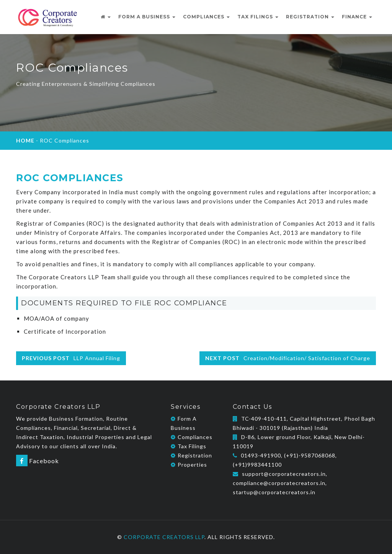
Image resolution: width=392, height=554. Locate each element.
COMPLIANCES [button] (206, 17)
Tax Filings (189, 446)
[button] (106, 17)
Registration (191, 455)
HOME (25, 140)
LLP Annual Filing (71, 358)
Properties (189, 465)
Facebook (38, 461)
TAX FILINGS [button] (258, 17)
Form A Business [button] (147, 17)
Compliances (192, 437)
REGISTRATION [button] (310, 17)
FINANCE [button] (357, 17)
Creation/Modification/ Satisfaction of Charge (288, 358)
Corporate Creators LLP (164, 537)
